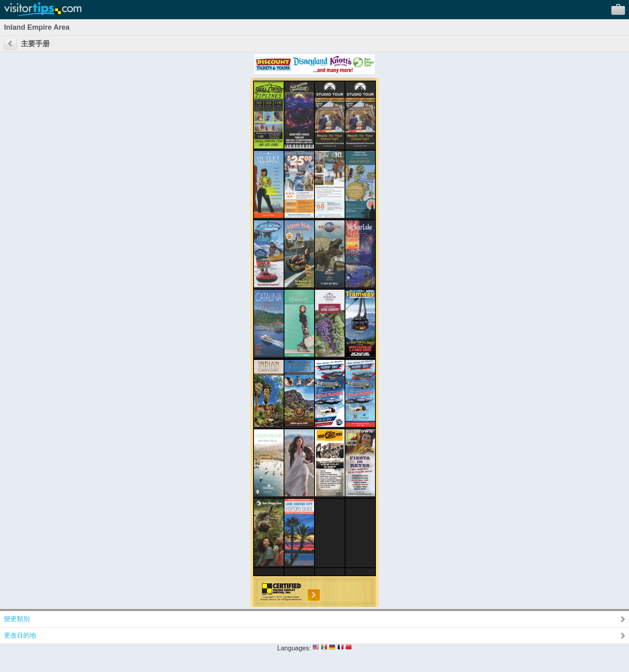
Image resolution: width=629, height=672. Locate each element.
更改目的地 (20, 635)
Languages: (294, 648)
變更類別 (17, 619)
